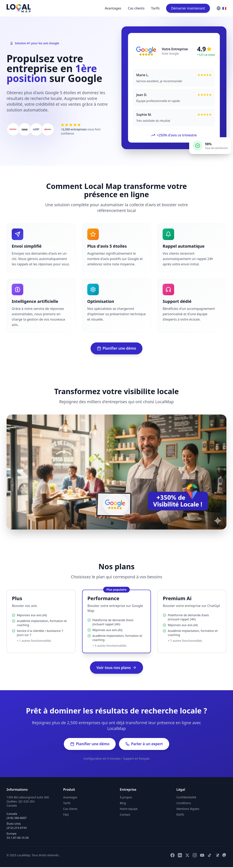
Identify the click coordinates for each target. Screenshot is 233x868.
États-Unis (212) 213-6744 (17, 826)
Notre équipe (129, 810)
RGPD (180, 815)
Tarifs (155, 8)
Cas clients (136, 8)
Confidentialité (186, 798)
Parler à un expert (145, 745)
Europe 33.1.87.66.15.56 (18, 836)
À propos (126, 798)
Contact (125, 815)
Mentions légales (188, 810)
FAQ (66, 815)
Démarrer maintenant (188, 8)
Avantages (113, 8)
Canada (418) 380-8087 (17, 817)
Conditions (184, 804)
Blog (123, 804)
